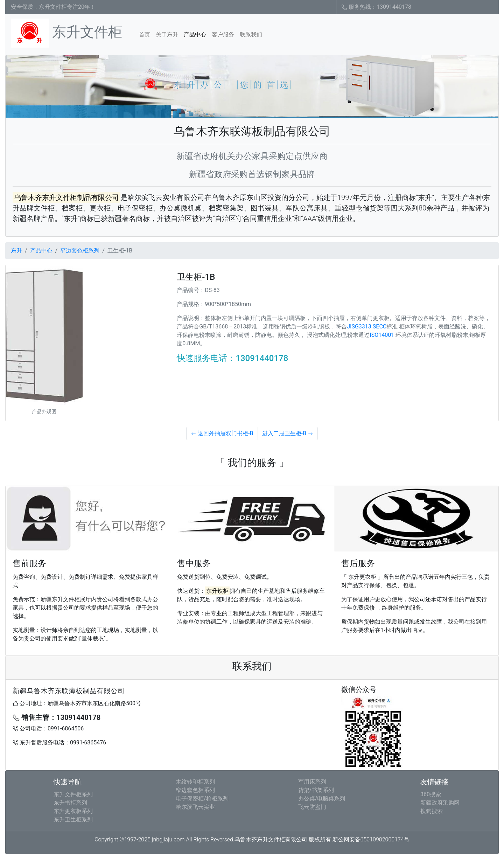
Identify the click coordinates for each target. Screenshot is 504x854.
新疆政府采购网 (440, 803)
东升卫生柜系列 (73, 820)
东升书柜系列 (70, 803)
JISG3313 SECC (367, 327)
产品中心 (195, 34)
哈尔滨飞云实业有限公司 (166, 197)
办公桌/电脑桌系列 (322, 799)
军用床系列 (312, 782)
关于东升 (167, 34)
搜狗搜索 (432, 811)
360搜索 (431, 794)
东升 (16, 251)
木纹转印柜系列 (195, 782)
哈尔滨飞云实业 (195, 807)
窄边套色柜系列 (80, 251)
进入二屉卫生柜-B (288, 433)
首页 (146, 34)
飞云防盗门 (312, 807)
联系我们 (251, 34)
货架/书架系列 (316, 790)
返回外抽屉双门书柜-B (222, 433)
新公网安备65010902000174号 (371, 839)
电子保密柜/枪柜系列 (202, 799)
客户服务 (223, 34)
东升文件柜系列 (73, 794)
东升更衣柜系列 (73, 811)
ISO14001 (382, 335)
